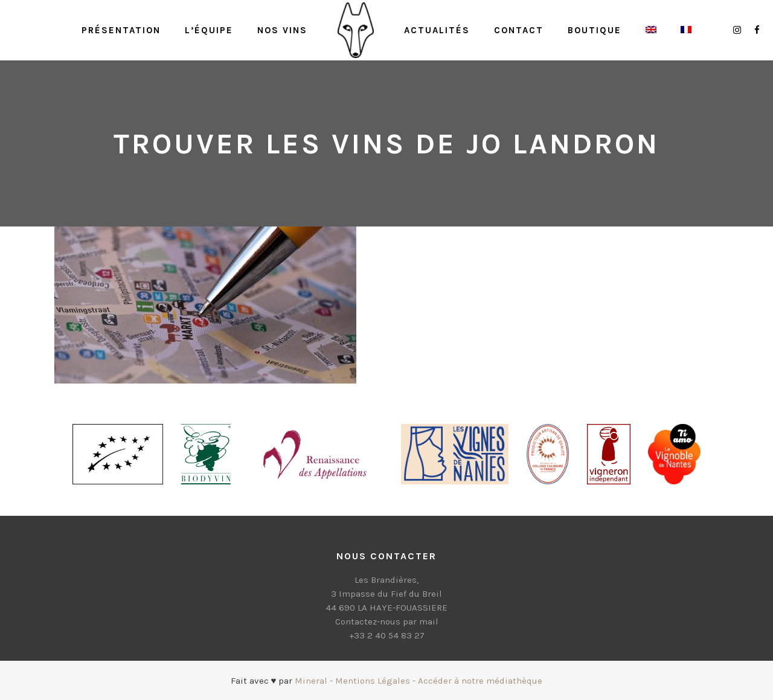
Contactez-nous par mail (387, 621)
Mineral (311, 681)
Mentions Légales (373, 681)
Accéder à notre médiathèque (480, 681)
